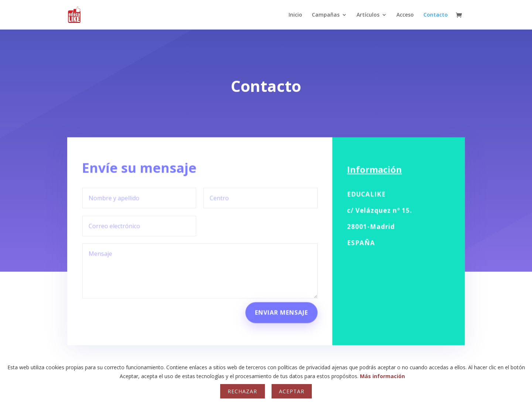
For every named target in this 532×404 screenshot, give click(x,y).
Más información (382, 376)
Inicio (295, 15)
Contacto (436, 15)
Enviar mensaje (281, 307)
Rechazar (242, 391)
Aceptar (292, 391)
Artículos (368, 15)
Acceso (405, 15)
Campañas (326, 15)
